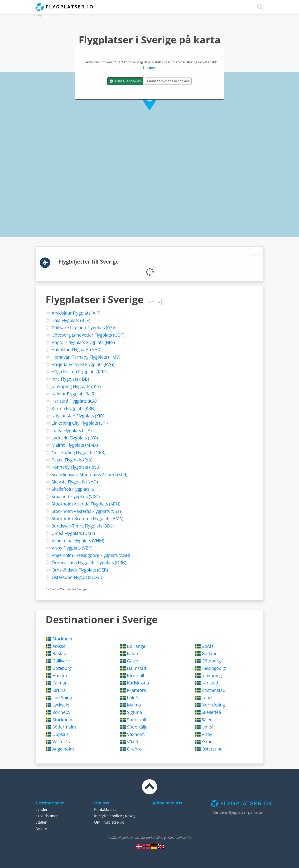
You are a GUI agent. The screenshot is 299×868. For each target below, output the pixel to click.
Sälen (207, 720)
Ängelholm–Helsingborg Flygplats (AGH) (91, 555)
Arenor (41, 828)
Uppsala (61, 734)
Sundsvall (137, 720)
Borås (208, 646)
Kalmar (60, 683)
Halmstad (137, 668)
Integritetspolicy (108, 816)
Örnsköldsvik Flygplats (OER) (80, 570)
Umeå (208, 727)
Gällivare (61, 661)
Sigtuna (134, 712)
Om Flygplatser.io (109, 822)
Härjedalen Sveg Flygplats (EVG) (83, 364)
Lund (207, 698)
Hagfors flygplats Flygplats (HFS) (83, 342)
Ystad (207, 742)
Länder (42, 809)
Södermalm (64, 727)
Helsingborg (214, 668)
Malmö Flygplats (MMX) (75, 445)
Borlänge (136, 646)
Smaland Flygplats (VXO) (76, 496)
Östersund (212, 749)
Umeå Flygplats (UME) (73, 533)
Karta (154, 302)
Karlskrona (138, 683)
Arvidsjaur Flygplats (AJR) (76, 313)
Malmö (134, 705)
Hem (28, 15)
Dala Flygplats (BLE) (71, 320)
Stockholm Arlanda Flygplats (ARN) (86, 504)
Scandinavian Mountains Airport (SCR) (89, 474)
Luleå (132, 698)
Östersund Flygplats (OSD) (78, 577)
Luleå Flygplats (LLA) (72, 430)
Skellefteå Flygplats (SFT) (76, 489)
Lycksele (61, 705)
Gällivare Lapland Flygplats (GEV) (84, 328)
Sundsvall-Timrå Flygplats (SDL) (83, 526)
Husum (60, 675)
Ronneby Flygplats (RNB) (76, 467)
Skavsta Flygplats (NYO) (75, 482)
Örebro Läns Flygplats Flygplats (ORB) (89, 562)
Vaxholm (136, 734)
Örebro (134, 749)
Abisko (59, 646)
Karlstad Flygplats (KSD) (75, 401)
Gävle (133, 661)
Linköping (62, 698)
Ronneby (61, 712)
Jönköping (212, 675)
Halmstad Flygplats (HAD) (77, 350)
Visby (207, 734)
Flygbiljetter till (89, 262)
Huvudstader (47, 816)
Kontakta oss (105, 809)
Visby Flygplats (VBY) (72, 548)
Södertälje (137, 727)
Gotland (210, 653)
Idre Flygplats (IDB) (70, 379)
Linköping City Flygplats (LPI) (80, 423)
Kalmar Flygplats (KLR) (74, 394)
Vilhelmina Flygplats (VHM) (78, 540)
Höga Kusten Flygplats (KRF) (79, 372)
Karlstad (210, 683)
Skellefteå (211, 712)
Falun (133, 653)
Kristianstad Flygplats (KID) (78, 416)
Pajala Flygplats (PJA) (72, 460)
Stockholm (63, 639)
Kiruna (59, 690)
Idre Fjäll (136, 675)
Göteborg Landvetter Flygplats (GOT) (88, 335)
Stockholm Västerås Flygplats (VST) (86, 511)
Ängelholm (63, 749)
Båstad (59, 653)
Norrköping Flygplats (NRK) (79, 452)
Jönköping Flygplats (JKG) (76, 386)
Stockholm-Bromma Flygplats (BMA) (87, 518)
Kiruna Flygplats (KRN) (74, 408)
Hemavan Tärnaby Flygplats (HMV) (86, 357)
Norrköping (213, 705)
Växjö (133, 742)
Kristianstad (214, 690)
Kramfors (136, 690)
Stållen (41, 822)
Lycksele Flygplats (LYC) (75, 438)
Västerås (61, 742)
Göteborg (211, 661)
